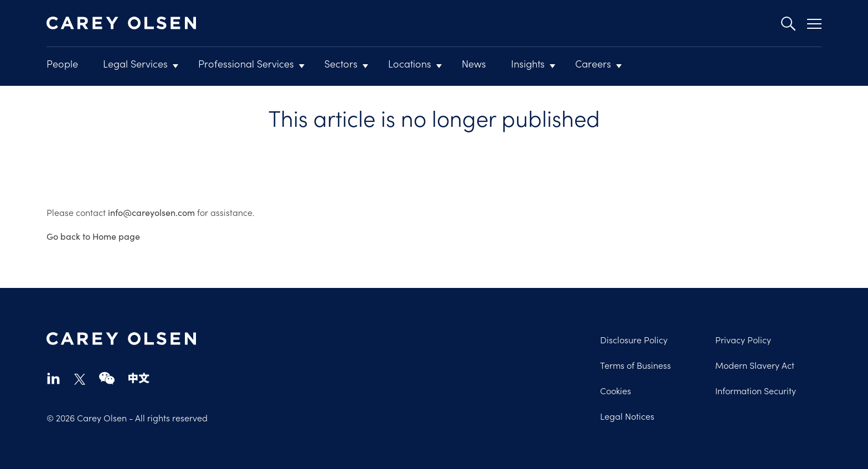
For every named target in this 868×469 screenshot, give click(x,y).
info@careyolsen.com (151, 212)
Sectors (341, 63)
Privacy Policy (743, 339)
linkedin (53, 378)
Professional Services (246, 63)
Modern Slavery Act (755, 365)
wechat (107, 378)
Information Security (756, 390)
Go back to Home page (93, 236)
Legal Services (135, 63)
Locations (410, 63)
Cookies (616, 390)
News (474, 63)
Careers (593, 63)
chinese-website (139, 378)
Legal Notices (627, 416)
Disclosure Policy (634, 339)
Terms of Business (635, 365)
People (62, 63)
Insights (528, 63)
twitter (80, 379)
